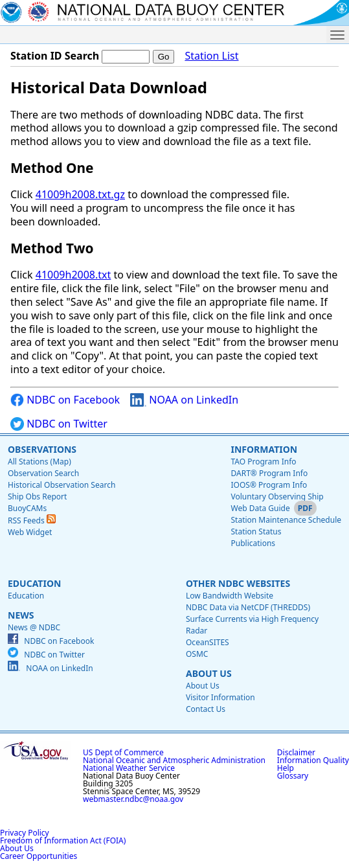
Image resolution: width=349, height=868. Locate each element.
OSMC (197, 654)
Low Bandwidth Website (230, 596)
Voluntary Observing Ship (277, 497)
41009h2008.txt (73, 275)
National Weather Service (129, 768)
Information (264, 449)
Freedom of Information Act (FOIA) (63, 840)
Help (286, 768)
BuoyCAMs (27, 508)
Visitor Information (220, 697)
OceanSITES (208, 642)
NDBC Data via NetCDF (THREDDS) (248, 607)
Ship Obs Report (37, 497)
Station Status (256, 531)
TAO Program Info (263, 462)
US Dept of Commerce (123, 752)
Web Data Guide (260, 508)
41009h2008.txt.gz (80, 194)
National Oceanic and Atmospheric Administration (174, 760)
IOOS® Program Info (269, 485)
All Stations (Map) (39, 462)
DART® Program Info (269, 473)
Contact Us (206, 709)
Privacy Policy (25, 833)
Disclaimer (296, 752)
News (21, 615)
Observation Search (43, 473)
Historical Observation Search (62, 485)
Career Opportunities (39, 856)
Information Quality (313, 760)
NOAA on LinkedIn (184, 400)
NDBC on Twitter (59, 424)
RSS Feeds (32, 520)
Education (34, 583)
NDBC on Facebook (65, 400)
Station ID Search (55, 56)
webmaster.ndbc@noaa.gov (133, 799)
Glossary (293, 776)
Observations (42, 449)
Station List (211, 56)
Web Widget (30, 532)
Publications (253, 543)
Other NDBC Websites (238, 583)
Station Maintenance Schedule (286, 520)
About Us (209, 673)
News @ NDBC (34, 627)
